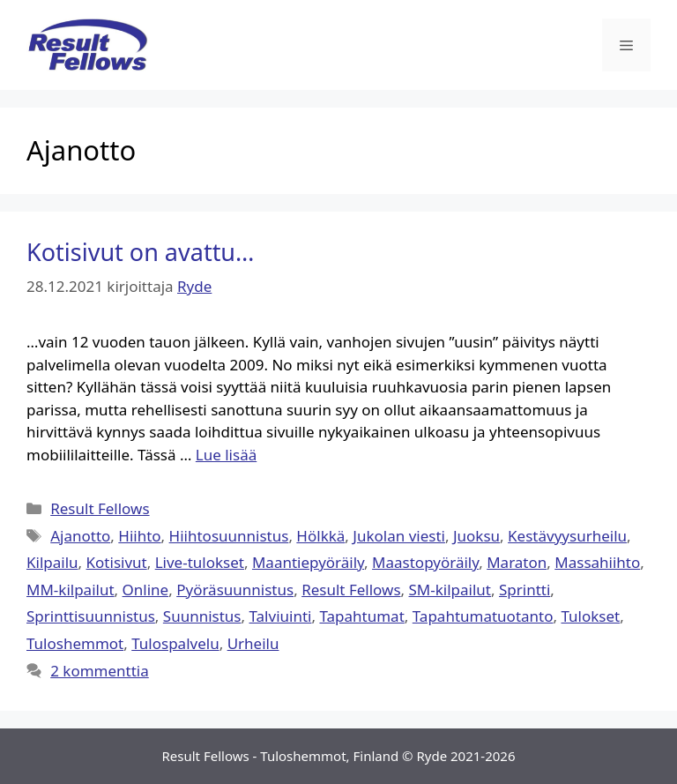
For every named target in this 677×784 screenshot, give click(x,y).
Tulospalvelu (175, 643)
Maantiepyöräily (308, 562)
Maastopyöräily (425, 562)
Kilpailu (52, 562)
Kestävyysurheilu (567, 536)
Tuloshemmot (75, 643)
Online (146, 590)
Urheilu (253, 643)
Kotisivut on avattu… (140, 252)
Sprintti (524, 590)
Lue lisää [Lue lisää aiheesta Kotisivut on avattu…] (226, 455)
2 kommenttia (100, 671)
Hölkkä (320, 536)
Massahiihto (597, 562)
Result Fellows (100, 508)
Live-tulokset (200, 562)
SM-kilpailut (450, 590)
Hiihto (139, 536)
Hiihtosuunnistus (229, 536)
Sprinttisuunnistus (91, 616)
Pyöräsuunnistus (235, 590)
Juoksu (476, 536)
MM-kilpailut (71, 590)
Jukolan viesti (399, 536)
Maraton (517, 562)
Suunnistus (202, 616)
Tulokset (590, 616)
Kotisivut (117, 562)
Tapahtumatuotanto (483, 616)
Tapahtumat (361, 616)
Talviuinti (280, 616)
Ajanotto (80, 536)
